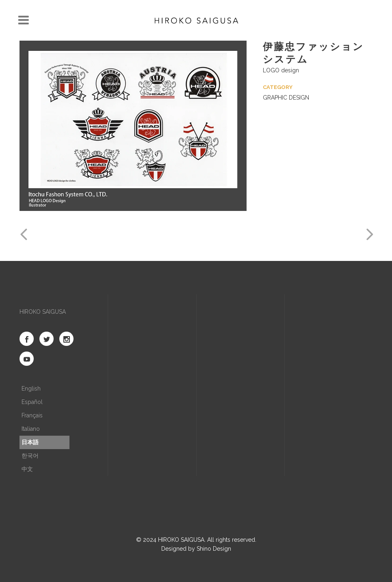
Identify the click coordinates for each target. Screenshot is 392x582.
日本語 (30, 442)
